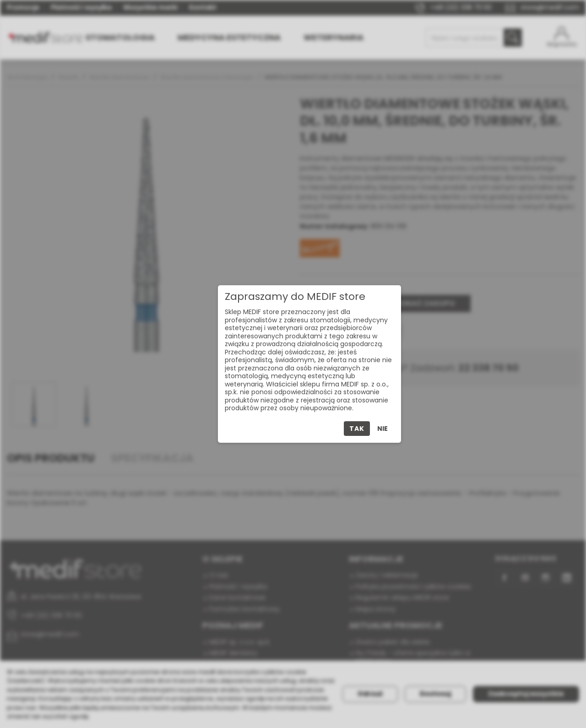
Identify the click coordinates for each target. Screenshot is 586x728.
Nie (383, 429)
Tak (357, 429)
